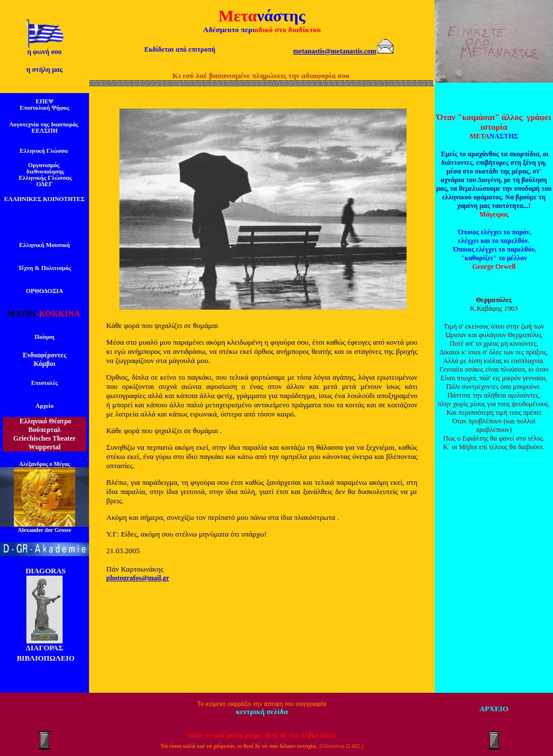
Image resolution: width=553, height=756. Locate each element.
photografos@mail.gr (138, 578)
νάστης (281, 16)
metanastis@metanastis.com (335, 51)
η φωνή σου (44, 52)
